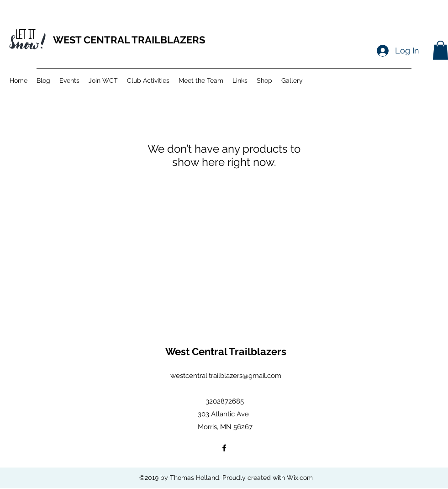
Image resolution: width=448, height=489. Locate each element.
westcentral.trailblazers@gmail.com (226, 376)
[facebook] (224, 448)
